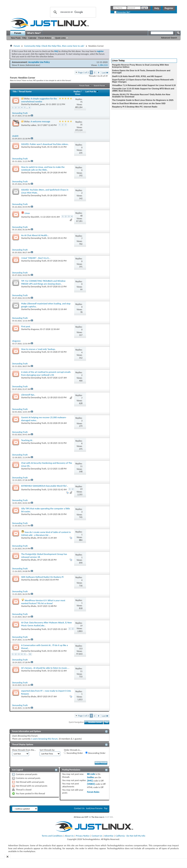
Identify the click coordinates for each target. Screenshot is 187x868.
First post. (26, 326)
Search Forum (100, 86)
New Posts (16, 38)
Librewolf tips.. (28, 395)
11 (30, 654)
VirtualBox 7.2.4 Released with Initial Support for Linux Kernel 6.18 (144, 85)
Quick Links (61, 38)
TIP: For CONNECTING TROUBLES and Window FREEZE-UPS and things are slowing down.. (43, 282)
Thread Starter (25, 92)
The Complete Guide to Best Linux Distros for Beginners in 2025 (143, 100)
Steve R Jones (18, 65)
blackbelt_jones (38, 104)
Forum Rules (93, 792)
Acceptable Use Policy (39, 62)
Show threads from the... (24, 750)
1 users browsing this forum (44, 739)
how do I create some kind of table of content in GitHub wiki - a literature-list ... (46, 534)
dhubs (34, 538)
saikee (34, 125)
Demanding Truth (39, 147)
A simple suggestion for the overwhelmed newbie (39, 100)
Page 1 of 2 (83, 72)
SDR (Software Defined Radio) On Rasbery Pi (42, 577)
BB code (91, 774)
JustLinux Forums (94, 808)
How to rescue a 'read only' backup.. (39, 349)
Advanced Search (169, 38)
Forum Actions (45, 38)
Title (15, 92)
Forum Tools (84, 86)
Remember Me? (122, 12)
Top (106, 722)
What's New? (34, 33)
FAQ (24, 38)
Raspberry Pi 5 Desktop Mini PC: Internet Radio (135, 107)
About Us (69, 836)
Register (169, 8)
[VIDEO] (91, 784)
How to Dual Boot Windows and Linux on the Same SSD (139, 103)
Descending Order (95, 753)
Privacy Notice (83, 836)
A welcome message (40, 121)
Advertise (109, 836)
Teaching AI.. (27, 440)
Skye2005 (35, 217)
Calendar (32, 38)
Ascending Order (73, 753)
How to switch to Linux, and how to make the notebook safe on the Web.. (43, 168)
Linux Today (118, 61)
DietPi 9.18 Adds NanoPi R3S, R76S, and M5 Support (137, 76)
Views (78, 94)
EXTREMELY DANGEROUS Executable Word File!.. (45, 486)
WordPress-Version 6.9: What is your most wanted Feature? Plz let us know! (43, 602)
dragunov (35, 329)
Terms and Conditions (52, 836)
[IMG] (90, 781)
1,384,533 (103, 65)
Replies (77, 92)
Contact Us (79, 808)
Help (157, 8)
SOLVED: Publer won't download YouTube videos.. (45, 144)
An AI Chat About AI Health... (35, 235)
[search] (72, 12)
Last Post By (92, 92)
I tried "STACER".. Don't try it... (36, 258)
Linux (27, 213)
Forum (18, 33)
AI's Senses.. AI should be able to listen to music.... (45, 668)
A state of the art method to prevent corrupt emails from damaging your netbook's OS (46, 373)
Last (105, 73)
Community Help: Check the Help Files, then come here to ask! (54, 46)
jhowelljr (35, 580)
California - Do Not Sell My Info (130, 836)
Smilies (91, 777)
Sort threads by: (47, 750)
